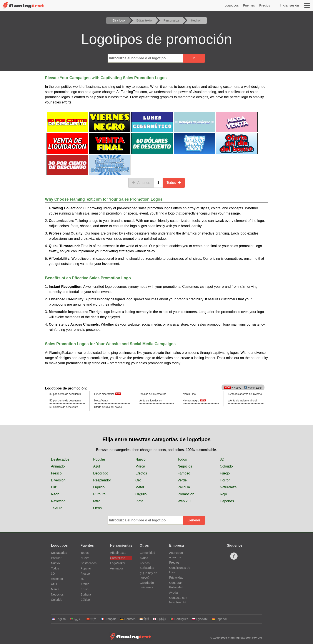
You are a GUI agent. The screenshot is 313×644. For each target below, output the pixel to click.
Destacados (60, 459)
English (59, 619)
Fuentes (249, 5)
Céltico (85, 600)
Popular (99, 459)
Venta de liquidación (150, 401)
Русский (200, 619)
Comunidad (147, 553)
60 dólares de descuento (64, 407)
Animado (58, 466)
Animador (117, 568)
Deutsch (128, 619)
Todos (174, 183)
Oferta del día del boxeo (108, 407)
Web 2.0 (184, 501)
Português (179, 619)
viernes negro (195, 400)
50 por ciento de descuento (65, 401)
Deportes (227, 501)
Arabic (85, 584)
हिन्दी (144, 619)
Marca (140, 466)
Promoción (186, 494)
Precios (265, 5)
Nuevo (140, 459)
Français (108, 619)
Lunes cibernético (108, 394)
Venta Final (190, 394)
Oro (138, 480)
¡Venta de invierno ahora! (242, 401)
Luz (54, 487)
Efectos (141, 473)
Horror (225, 480)
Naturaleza (228, 487)
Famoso (184, 473)
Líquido (99, 487)
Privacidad (176, 577)
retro (97, 501)
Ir (194, 58)
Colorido (226, 466)
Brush (84, 589)
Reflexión (58, 501)
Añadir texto (118, 553)
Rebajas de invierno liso (152, 394)
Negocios (185, 466)
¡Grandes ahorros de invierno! (245, 394)
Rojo (223, 494)
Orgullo (141, 494)
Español (219, 619)
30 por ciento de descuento (65, 394)
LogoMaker (118, 563)
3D (222, 459)
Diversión (58, 480)
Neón (55, 494)
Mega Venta (101, 401)
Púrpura (99, 494)
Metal (140, 487)
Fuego (225, 473)
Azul (97, 466)
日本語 (160, 619)
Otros (97, 508)
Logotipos (232, 5)
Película (184, 487)
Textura (57, 508)
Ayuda (144, 558)
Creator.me (117, 558)
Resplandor (102, 480)
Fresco (56, 473)
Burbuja (86, 594)
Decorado (101, 473)
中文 (91, 619)
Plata (139, 501)
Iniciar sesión (289, 5)
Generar (194, 520)
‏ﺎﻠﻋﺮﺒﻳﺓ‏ (76, 619)
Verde (182, 480)
